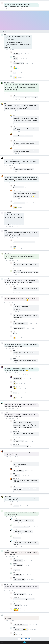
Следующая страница (24, 639)
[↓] (21, 8)
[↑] (18, 8)
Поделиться (23, 8)
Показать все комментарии (25, 113)
